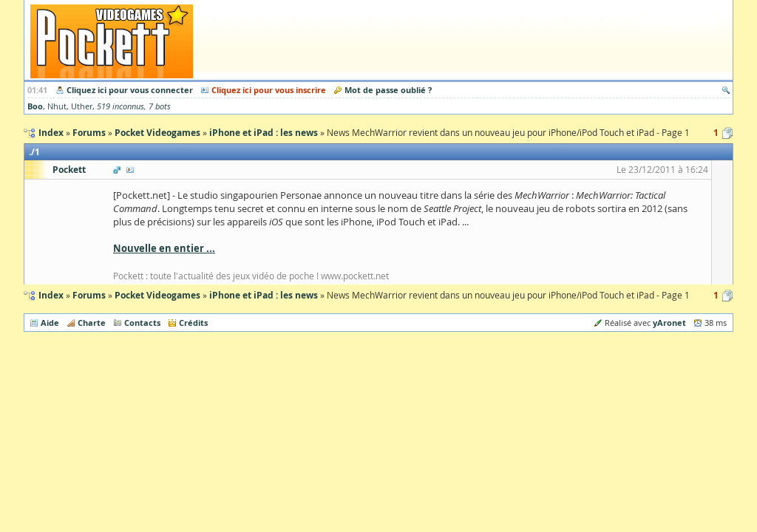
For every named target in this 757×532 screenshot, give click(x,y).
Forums (89, 295)
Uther (82, 106)
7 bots (160, 106)
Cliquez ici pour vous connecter (130, 90)
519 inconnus (120, 106)
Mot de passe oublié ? (388, 90)
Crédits (193, 323)
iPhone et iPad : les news (264, 295)
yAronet (669, 323)
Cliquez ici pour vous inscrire (269, 90)
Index (51, 295)
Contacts (142, 323)
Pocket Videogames (157, 295)
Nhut (57, 106)
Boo (35, 106)
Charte (92, 323)
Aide (50, 323)
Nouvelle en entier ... (164, 248)
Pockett (69, 170)
